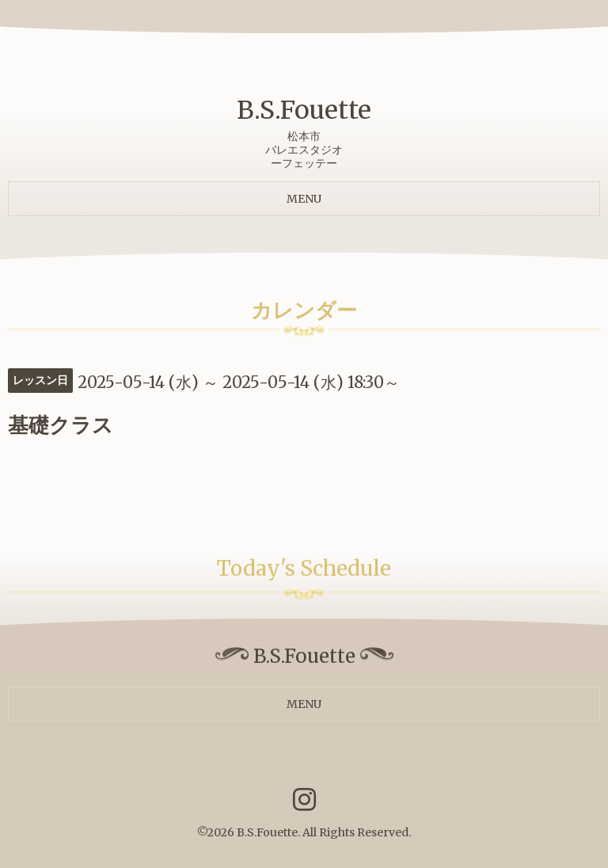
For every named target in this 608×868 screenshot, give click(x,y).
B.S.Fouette (304, 110)
